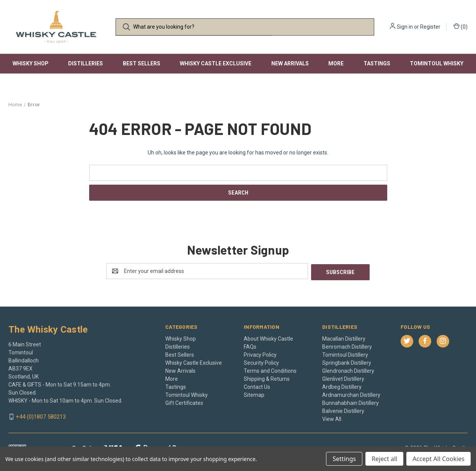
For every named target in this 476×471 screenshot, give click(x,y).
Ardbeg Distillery (342, 386)
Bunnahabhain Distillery (350, 402)
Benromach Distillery (347, 346)
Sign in (405, 27)
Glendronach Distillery (348, 370)
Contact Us (257, 386)
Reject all (384, 459)
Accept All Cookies (439, 459)
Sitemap (254, 394)
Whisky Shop (31, 63)
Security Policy (261, 362)
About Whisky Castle (268, 338)
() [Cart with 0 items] (461, 26)
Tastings (377, 63)
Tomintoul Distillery (345, 354)
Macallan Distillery (344, 338)
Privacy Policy (260, 354)
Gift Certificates (184, 402)
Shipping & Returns (267, 378)
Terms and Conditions (270, 370)
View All (332, 418)
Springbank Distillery (347, 362)
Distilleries (86, 63)
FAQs (250, 346)
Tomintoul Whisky (437, 63)
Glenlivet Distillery (343, 378)
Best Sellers (142, 63)
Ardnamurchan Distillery (351, 394)
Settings (344, 459)
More (336, 63)
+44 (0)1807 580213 (41, 416)
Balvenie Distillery (343, 410)
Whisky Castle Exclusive (216, 63)
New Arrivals (290, 63)
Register (430, 27)
